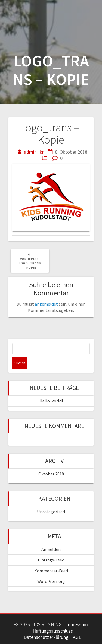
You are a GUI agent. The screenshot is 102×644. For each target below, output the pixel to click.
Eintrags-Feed (51, 560)
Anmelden (51, 549)
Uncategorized (51, 512)
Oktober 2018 (51, 474)
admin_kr (34, 152)
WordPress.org (51, 581)
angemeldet (46, 304)
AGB (77, 637)
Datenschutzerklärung (46, 637)
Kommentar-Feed (51, 571)
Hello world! (51, 401)
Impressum (76, 624)
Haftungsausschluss (53, 631)
